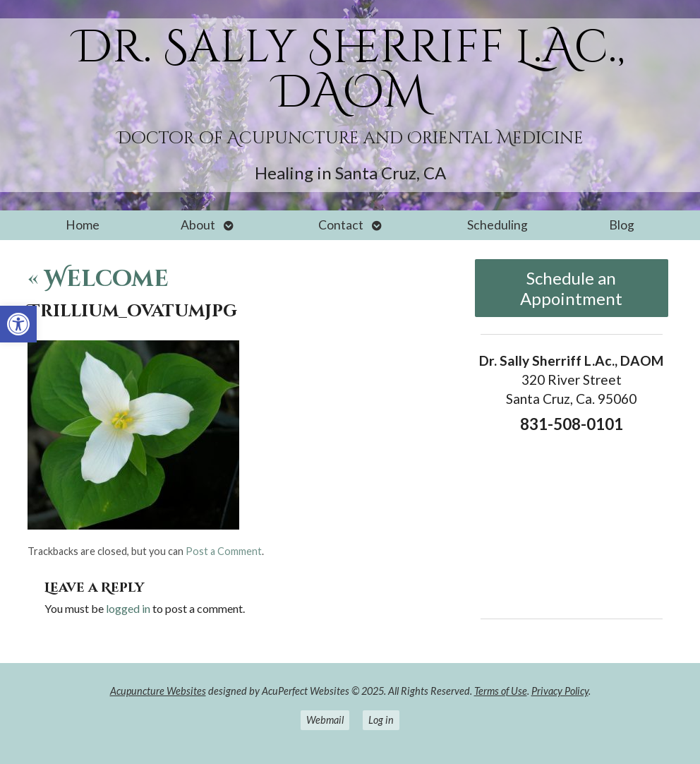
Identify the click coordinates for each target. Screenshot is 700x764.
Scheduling (497, 225)
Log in (381, 720)
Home (83, 225)
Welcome (98, 279)
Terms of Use (501, 691)
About (198, 225)
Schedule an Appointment (571, 288)
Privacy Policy (560, 691)
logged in (128, 608)
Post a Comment (224, 551)
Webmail (325, 720)
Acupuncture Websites (158, 691)
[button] (18, 324)
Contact (341, 225)
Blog (622, 225)
